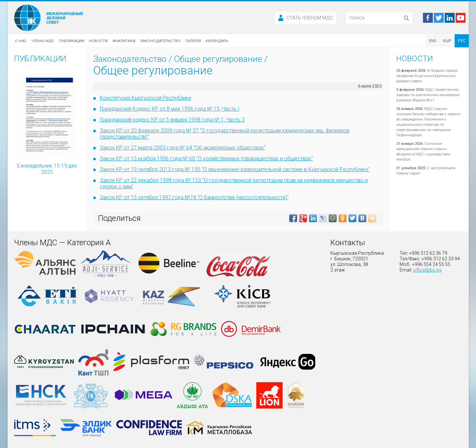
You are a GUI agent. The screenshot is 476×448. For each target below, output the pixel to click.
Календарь (217, 41)
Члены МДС (43, 41)
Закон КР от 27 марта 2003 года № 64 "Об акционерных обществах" (183, 148)
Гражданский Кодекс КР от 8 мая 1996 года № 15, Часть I (170, 109)
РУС (462, 41)
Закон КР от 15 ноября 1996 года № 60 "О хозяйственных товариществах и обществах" (206, 158)
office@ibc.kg (427, 270)
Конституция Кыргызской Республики (145, 98)
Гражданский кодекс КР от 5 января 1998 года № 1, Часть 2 (172, 120)
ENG (433, 41)
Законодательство (160, 41)
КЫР (447, 41)
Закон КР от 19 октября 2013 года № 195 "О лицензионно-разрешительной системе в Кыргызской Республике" (235, 169)
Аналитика (124, 41)
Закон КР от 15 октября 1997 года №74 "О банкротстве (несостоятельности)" (194, 197)
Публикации (72, 41)
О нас (21, 41)
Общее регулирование (218, 59)
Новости (98, 41)
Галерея (193, 41)
